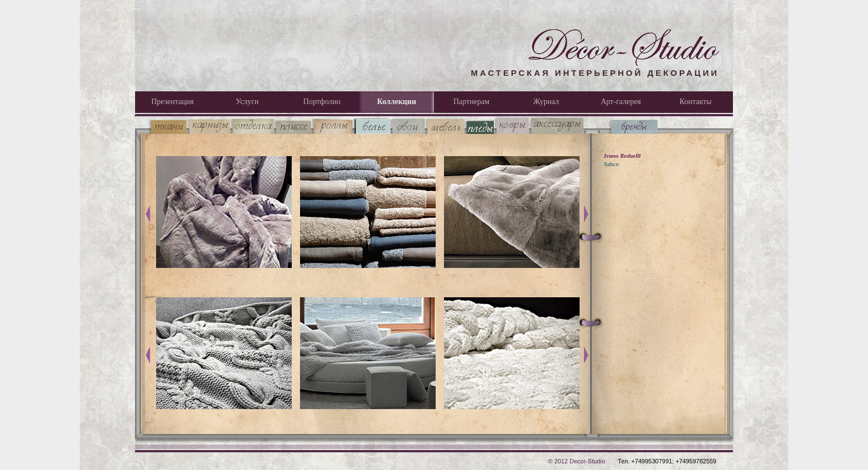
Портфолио (322, 102)
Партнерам (471, 102)
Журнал (546, 102)
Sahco (611, 164)
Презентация (172, 102)
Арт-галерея (621, 102)
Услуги (247, 102)
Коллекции (396, 102)
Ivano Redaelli (622, 156)
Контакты (696, 102)
